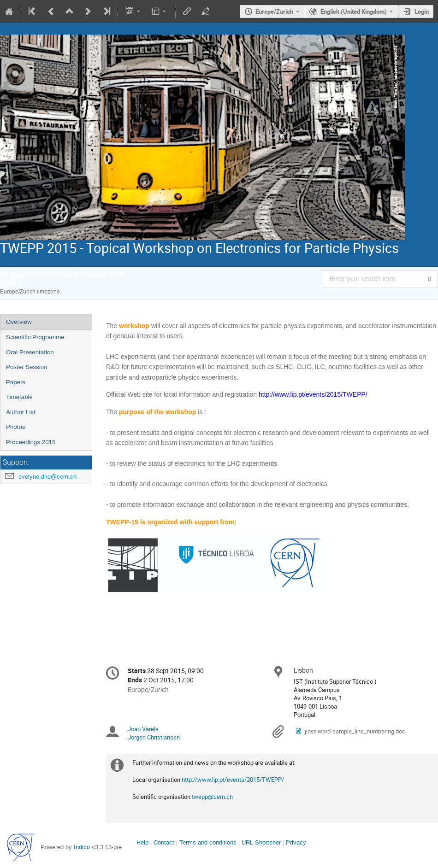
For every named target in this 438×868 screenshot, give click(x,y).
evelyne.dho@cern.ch (47, 477)
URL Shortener (261, 842)
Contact (164, 842)
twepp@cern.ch (212, 797)
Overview (19, 322)
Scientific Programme (35, 337)
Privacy (296, 842)
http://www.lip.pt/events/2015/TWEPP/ (233, 780)
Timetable (19, 397)
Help (142, 842)
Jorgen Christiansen (154, 737)
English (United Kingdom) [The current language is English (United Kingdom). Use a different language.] (354, 12)
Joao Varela (143, 729)
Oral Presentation (30, 352)
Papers (16, 382)
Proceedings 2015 (31, 442)
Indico (82, 847)
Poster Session (27, 367)
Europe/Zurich (274, 12)
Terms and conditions (208, 842)
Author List (21, 412)
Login (422, 12)
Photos (16, 427)
